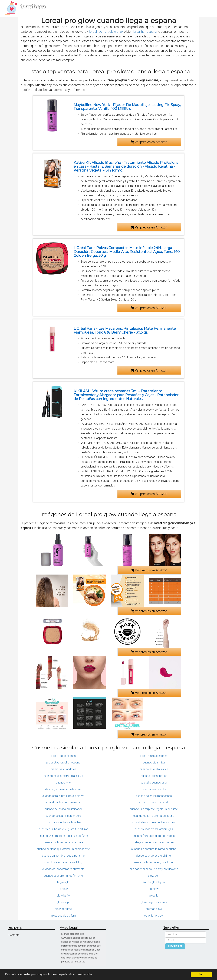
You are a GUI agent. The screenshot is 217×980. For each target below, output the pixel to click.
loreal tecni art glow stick (106, 32)
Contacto (14, 935)
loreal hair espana (145, 32)
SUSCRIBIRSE (175, 946)
